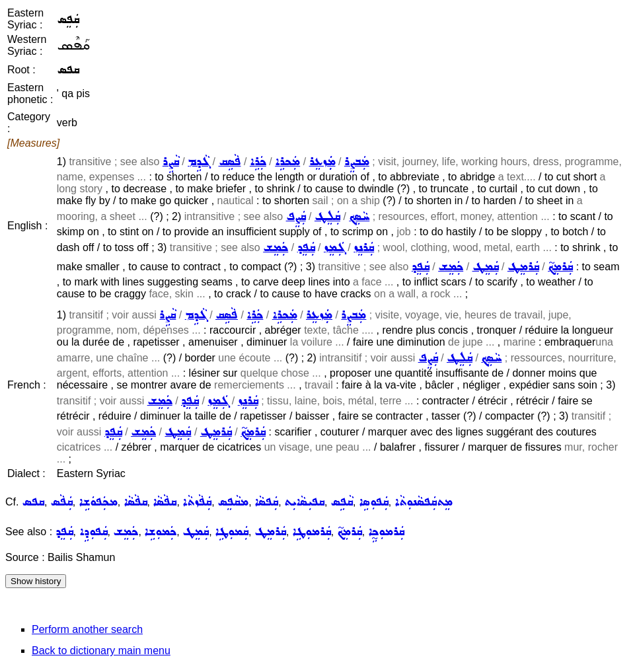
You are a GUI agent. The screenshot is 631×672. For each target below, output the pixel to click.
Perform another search (87, 629)
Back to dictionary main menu (101, 651)
